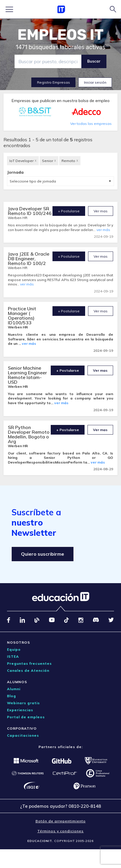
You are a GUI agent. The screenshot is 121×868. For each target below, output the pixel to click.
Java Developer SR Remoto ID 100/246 (30, 211)
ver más (103, 230)
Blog (12, 696)
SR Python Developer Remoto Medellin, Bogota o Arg (29, 434)
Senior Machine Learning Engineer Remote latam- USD (27, 375)
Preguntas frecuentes (29, 663)
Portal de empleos (26, 717)
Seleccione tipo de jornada (33, 181)
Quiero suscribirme (43, 554)
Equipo (14, 649)
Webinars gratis (23, 703)
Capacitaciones (23, 735)
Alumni (14, 689)
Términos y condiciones (60, 831)
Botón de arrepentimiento (61, 821)
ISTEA (13, 656)
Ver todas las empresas (91, 124)
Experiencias (20, 710)
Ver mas (101, 211)
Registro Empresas (54, 82)
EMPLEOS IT (61, 35)
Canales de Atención (28, 670)
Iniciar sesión (95, 82)
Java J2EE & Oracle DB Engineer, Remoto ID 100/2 (29, 259)
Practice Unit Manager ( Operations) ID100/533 (22, 316)
